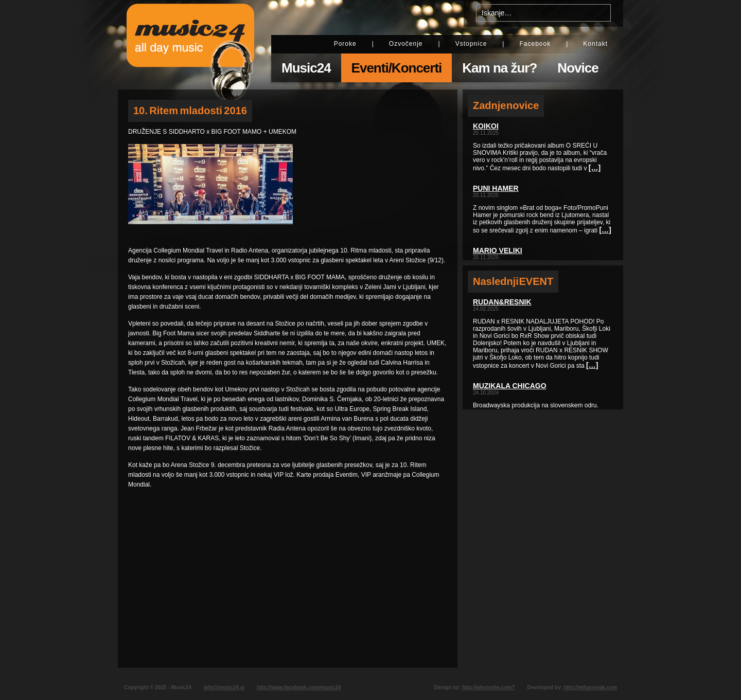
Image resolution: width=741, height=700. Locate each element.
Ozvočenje (406, 44)
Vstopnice (471, 44)
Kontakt (595, 44)
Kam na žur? (499, 68)
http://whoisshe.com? (489, 687)
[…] (595, 168)
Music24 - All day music (190, 45)
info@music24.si (224, 687)
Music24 (306, 68)
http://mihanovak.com (590, 687)
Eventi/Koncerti (397, 68)
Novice (578, 68)
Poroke (345, 44)
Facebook (535, 44)
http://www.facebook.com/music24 (299, 687)
